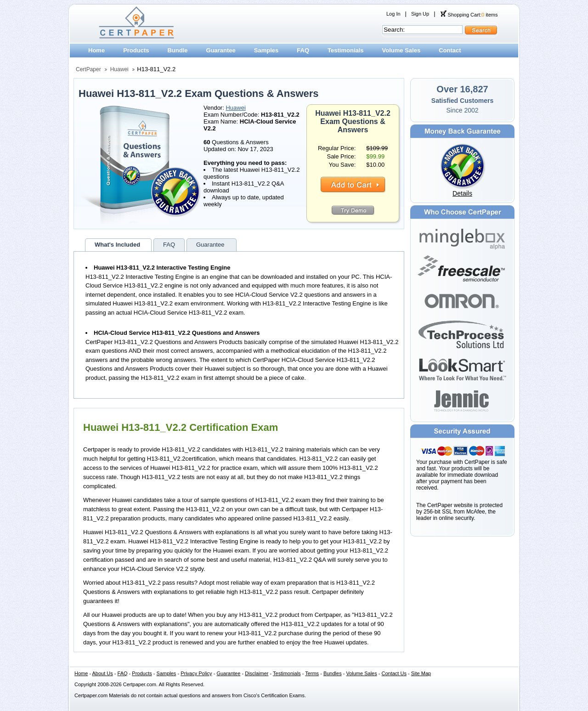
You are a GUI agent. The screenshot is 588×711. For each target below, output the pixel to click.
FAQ (303, 50)
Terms (312, 673)
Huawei (119, 69)
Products (136, 50)
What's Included (117, 245)
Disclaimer (257, 673)
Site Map (421, 673)
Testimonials (346, 50)
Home (96, 50)
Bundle (177, 50)
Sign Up (420, 14)
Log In (393, 14)
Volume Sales (401, 50)
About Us (103, 673)
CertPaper (88, 69)
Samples (266, 50)
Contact (450, 50)
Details (462, 193)
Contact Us (394, 673)
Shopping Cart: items (469, 15)
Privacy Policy (196, 673)
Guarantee (221, 50)
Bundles (333, 673)
